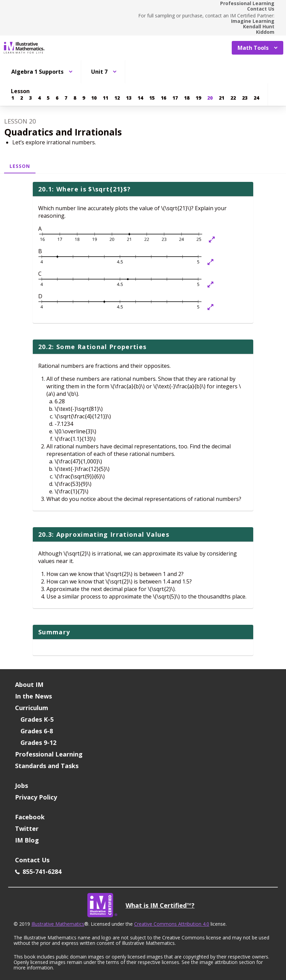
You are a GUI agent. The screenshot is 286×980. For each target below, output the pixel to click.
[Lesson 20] (210, 98)
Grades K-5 (37, 719)
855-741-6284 (38, 871)
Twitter (27, 828)
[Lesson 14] (140, 98)
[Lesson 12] (117, 98)
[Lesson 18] (187, 98)
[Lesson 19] (198, 98)
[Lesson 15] (152, 98)
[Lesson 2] (22, 98)
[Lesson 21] (221, 98)
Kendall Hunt (259, 27)
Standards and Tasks (47, 766)
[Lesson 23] (245, 98)
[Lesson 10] (94, 98)
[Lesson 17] (175, 98)
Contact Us (261, 9)
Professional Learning (247, 3)
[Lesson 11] (105, 98)
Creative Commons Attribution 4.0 (172, 924)
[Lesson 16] (163, 98)
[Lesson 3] (30, 98)
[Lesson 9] (84, 98)
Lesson (20, 166)
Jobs (22, 786)
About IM (29, 684)
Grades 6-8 (37, 731)
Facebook (30, 817)
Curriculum (32, 708)
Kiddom (265, 32)
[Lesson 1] (13, 98)
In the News (33, 696)
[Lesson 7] (66, 98)
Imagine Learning (253, 21)
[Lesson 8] (75, 98)
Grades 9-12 (38, 743)
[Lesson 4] (39, 98)
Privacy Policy (36, 797)
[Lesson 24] (256, 98)
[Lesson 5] (48, 98)
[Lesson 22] (233, 98)
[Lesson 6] (57, 98)
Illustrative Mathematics (58, 924)
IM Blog (27, 840)
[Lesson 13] (129, 98)
